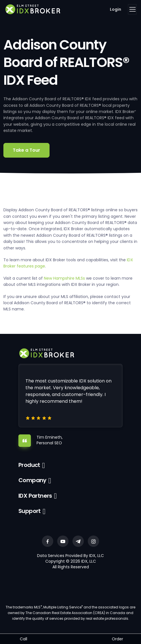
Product (29, 465)
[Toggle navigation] (132, 9)
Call (24, 639)
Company (32, 480)
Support (30, 511)
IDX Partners (35, 496)
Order (118, 639)
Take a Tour (26, 150)
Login (116, 9)
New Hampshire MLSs (64, 278)
